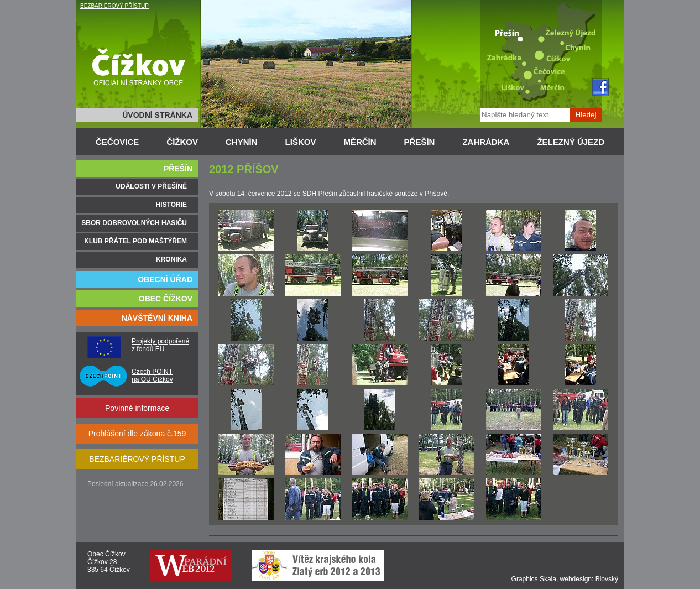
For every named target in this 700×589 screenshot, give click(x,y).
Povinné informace (137, 408)
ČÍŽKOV (182, 142)
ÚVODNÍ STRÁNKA (157, 115)
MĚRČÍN (360, 142)
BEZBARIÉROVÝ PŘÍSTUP (114, 6)
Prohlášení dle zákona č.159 (137, 434)
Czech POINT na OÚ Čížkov (152, 376)
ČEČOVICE (117, 142)
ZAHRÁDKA (486, 142)
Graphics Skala (534, 579)
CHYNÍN (242, 142)
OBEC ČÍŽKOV (166, 299)
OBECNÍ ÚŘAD (165, 279)
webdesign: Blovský (589, 579)
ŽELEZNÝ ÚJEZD (571, 142)
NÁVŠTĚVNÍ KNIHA (157, 318)
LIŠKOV (301, 142)
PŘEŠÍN (420, 142)
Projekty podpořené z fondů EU (160, 345)
